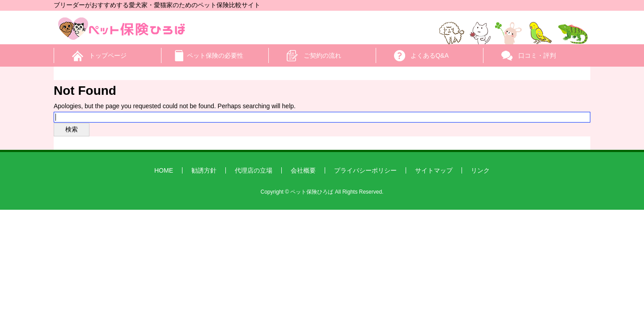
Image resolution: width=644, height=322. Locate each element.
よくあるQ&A (430, 55)
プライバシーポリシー (365, 170)
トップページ (108, 55)
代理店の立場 (254, 170)
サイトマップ (434, 170)
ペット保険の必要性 (215, 55)
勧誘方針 (204, 170)
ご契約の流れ (322, 55)
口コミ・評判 (537, 55)
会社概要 (303, 170)
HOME (164, 170)
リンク (480, 170)
